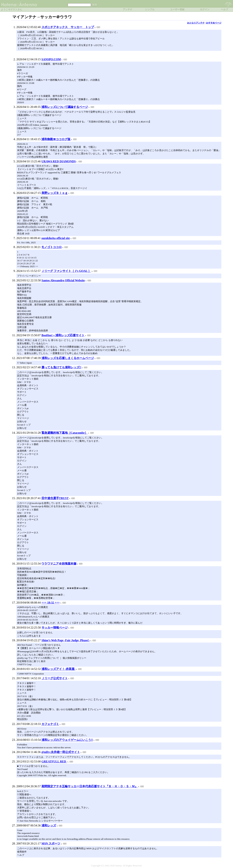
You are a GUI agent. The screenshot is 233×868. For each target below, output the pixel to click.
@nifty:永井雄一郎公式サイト (61, 752)
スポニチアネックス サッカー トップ (68, 27)
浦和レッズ (49, 825)
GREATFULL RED (54, 761)
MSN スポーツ (51, 843)
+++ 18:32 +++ (51, 603)
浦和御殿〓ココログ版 (56, 139)
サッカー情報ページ (55, 628)
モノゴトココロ (52, 247)
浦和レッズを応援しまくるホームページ (68, 358)
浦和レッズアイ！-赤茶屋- (59, 669)
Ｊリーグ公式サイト (55, 678)
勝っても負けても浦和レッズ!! (61, 367)
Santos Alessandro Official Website (63, 280)
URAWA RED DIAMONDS (59, 161)
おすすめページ (214, 23)
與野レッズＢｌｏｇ (55, 193)
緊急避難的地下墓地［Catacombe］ (65, 433)
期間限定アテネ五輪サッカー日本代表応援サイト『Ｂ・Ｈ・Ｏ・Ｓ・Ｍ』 (90, 786)
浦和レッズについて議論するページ (65, 107)
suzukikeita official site (56, 238)
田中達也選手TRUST (55, 498)
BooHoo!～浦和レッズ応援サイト (63, 335)
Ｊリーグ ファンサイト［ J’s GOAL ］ (66, 271)
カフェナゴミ (50, 724)
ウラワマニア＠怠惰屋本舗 (59, 564)
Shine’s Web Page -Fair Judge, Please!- (66, 640)
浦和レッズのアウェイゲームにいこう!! (67, 740)
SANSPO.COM (51, 59)
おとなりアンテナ (196, 23)
